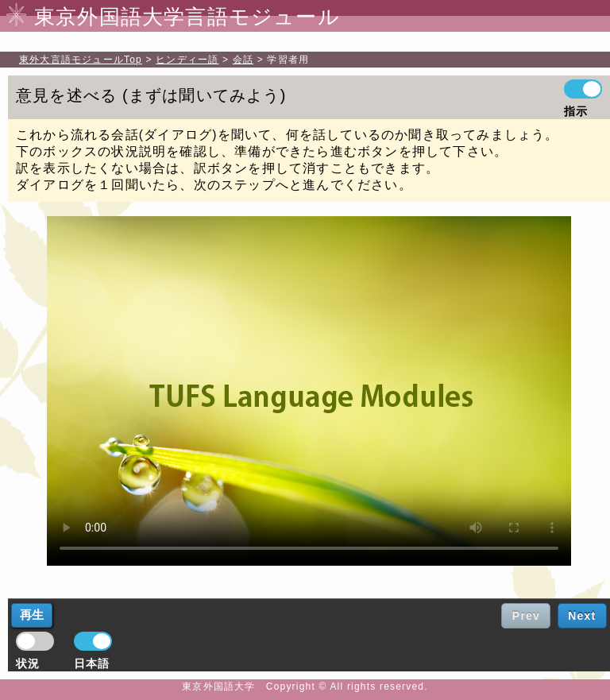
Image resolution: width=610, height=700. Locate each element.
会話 (243, 60)
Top (81, 60)
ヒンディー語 (187, 60)
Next (582, 616)
